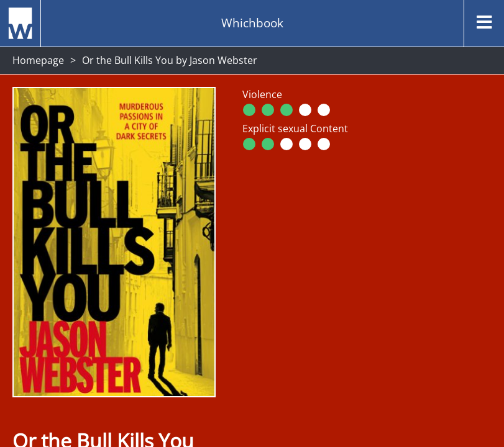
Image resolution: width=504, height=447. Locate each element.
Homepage (38, 60)
